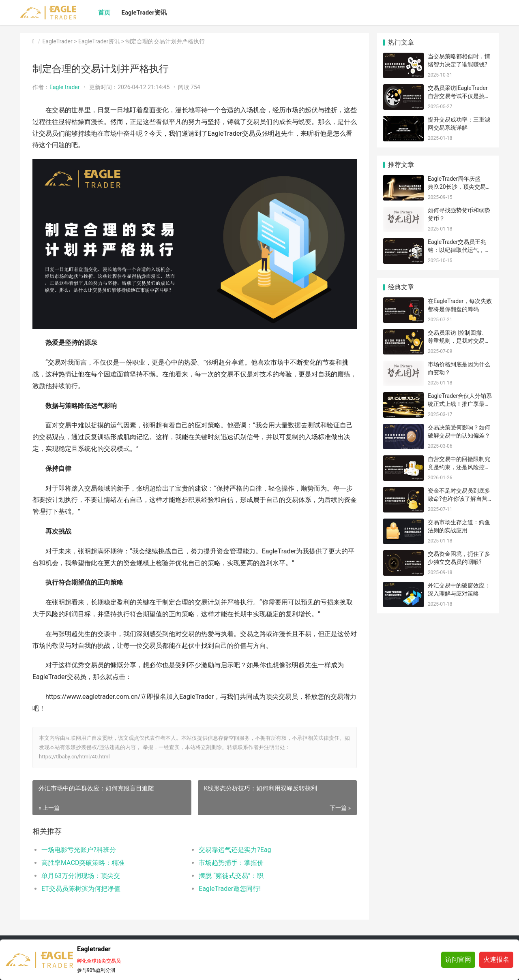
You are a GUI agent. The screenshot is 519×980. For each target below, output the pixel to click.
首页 (104, 13)
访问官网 (458, 960)
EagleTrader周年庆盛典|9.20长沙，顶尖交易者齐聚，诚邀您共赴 (460, 187)
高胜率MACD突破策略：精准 (83, 863)
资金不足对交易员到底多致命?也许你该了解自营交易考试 (459, 499)
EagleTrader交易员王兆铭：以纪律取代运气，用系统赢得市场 (459, 250)
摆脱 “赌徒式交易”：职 (231, 876)
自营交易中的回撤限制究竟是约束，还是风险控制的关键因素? (459, 467)
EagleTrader (57, 41)
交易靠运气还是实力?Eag (235, 850)
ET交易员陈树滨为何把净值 (81, 889)
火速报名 (496, 960)
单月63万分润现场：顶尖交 (81, 876)
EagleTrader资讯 (144, 13)
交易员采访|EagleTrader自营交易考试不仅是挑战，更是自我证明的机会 (459, 96)
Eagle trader (64, 87)
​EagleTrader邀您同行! (230, 889)
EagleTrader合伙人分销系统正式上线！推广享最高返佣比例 (460, 404)
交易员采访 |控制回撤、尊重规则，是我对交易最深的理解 (459, 341)
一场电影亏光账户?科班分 (79, 850)
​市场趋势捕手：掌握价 (231, 863)
